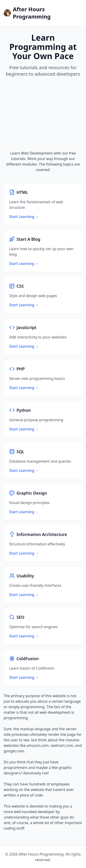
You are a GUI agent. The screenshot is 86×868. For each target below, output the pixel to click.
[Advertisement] (43, 114)
